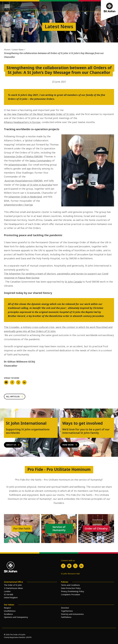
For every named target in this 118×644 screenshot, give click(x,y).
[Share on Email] (6, 382)
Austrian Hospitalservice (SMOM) (23, 181)
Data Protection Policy (71, 588)
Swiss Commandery (40, 161)
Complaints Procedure (71, 594)
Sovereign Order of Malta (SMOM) (23, 156)
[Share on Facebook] (12, 382)
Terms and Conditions (70, 585)
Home (7, 50)
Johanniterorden (18, 165)
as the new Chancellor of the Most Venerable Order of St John (39, 114)
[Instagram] (69, 566)
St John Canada (73, 282)
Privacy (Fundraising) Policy (72, 591)
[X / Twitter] (75, 566)
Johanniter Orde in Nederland (25, 197)
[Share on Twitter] (18, 382)
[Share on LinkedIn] (24, 382)
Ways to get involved (83, 423)
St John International (26, 423)
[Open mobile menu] (7, 6)
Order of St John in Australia (36, 185)
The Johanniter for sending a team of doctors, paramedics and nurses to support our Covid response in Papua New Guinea (56, 276)
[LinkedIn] (81, 566)
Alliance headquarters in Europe (22, 122)
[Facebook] (63, 566)
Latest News (18, 50)
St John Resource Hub (70, 574)
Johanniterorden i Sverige (18, 205)
